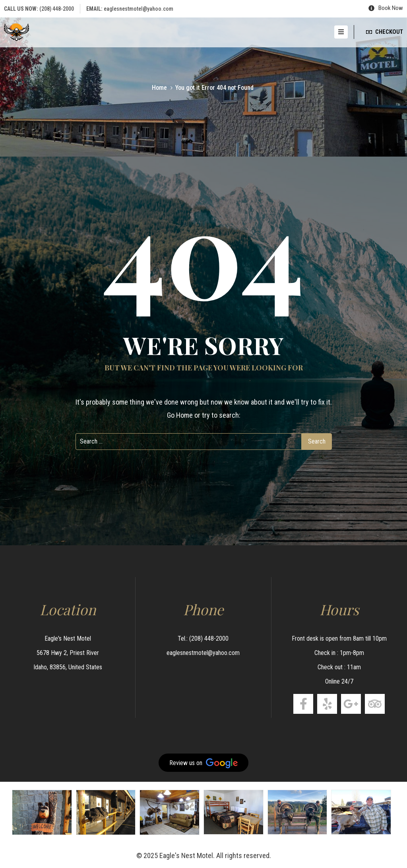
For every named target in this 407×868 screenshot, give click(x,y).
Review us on (203, 763)
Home (159, 88)
